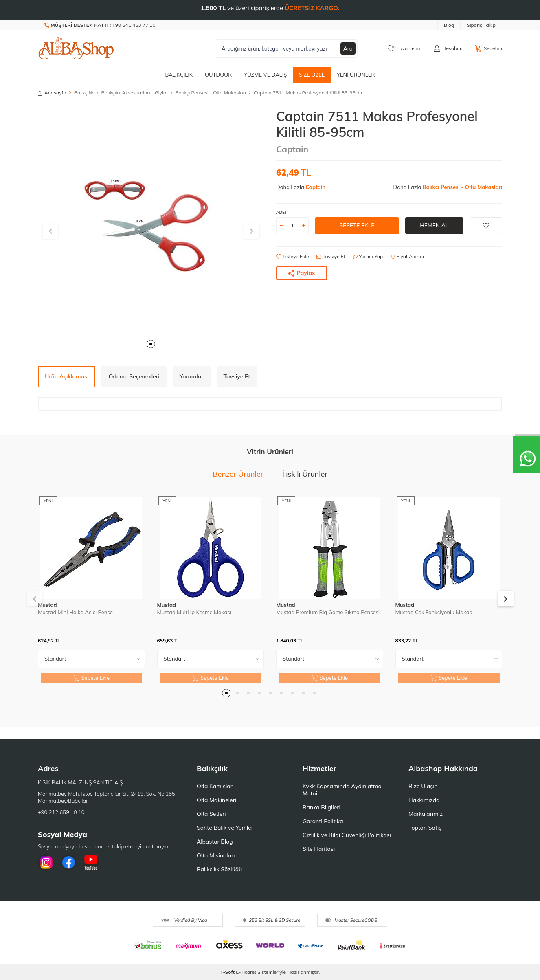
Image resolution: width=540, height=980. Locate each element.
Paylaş (302, 273)
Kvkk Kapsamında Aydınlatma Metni (342, 790)
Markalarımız (426, 814)
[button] (151, 344)
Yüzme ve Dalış (265, 75)
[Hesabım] (448, 48)
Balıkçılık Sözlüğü (219, 869)
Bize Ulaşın (423, 786)
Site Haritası (319, 849)
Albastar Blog (215, 842)
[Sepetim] (488, 48)
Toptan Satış (425, 828)
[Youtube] (91, 862)
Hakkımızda (424, 800)
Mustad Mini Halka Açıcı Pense (75, 612)
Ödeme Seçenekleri (134, 376)
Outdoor (218, 75)
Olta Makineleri (216, 800)
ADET (282, 212)
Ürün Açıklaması (67, 376)
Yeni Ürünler (356, 75)
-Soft (228, 972)
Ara (348, 48)
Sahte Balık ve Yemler (225, 828)
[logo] (76, 48)
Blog (449, 25)
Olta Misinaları (216, 855)
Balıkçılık (179, 75)
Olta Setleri (211, 814)
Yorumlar (192, 376)
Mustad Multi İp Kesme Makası (194, 612)
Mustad (47, 605)
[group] (151, 221)
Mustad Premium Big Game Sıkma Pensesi (328, 612)
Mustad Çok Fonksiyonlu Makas (434, 612)
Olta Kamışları (215, 786)
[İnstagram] (46, 862)
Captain (292, 149)
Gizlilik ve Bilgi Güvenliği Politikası (347, 835)
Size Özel (312, 75)
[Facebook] (68, 862)
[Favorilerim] (405, 48)
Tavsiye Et (331, 256)
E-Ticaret (246, 972)
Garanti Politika (323, 821)
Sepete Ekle (357, 225)
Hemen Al (434, 225)
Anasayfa (52, 93)
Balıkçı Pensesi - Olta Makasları (211, 93)
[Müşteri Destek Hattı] (100, 25)
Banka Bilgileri (322, 807)
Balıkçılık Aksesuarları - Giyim (135, 93)
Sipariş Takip (481, 25)
